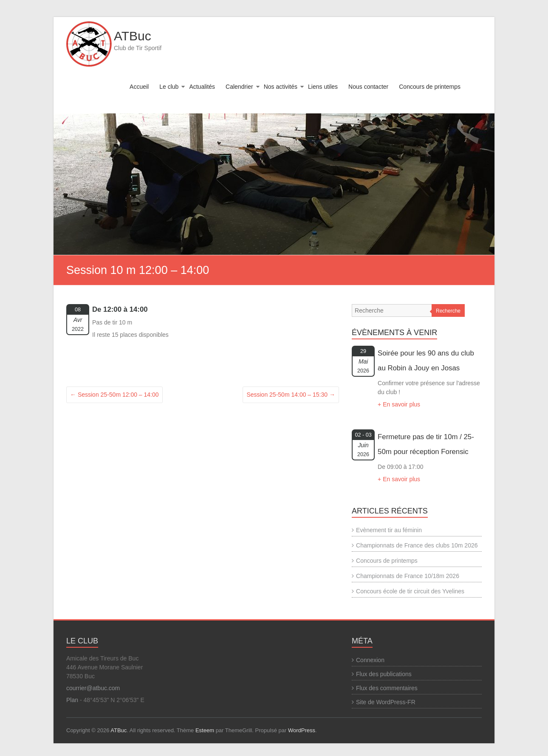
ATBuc (133, 36)
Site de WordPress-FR (386, 702)
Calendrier (239, 87)
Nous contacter (368, 87)
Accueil (139, 87)
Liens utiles (323, 87)
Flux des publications (384, 674)
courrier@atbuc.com (93, 688)
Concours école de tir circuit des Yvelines (410, 591)
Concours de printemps (430, 87)
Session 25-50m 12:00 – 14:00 (114, 395)
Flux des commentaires (387, 688)
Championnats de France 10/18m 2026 (408, 576)
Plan (72, 700)
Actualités (202, 87)
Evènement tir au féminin (389, 530)
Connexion (370, 660)
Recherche (448, 311)
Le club (169, 87)
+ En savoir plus (399, 404)
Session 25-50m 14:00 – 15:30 (291, 395)
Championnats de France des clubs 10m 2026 (417, 545)
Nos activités (281, 87)
